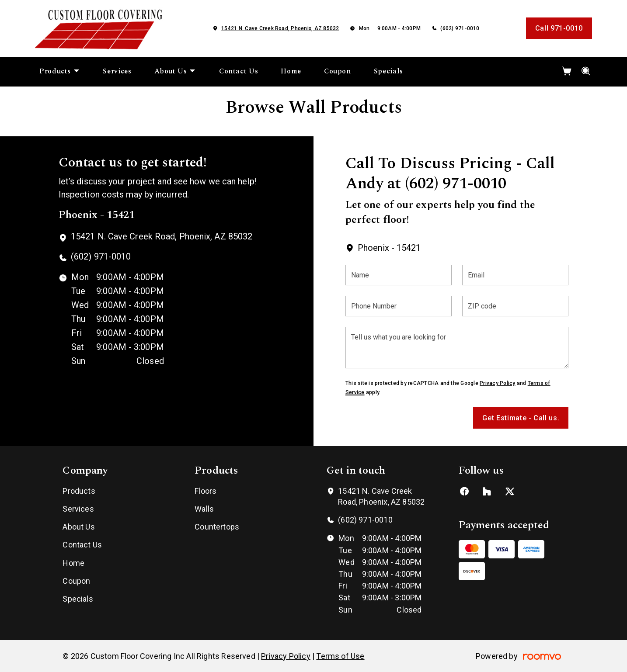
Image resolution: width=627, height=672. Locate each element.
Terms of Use (340, 656)
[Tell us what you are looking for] (457, 348)
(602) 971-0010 (460, 28)
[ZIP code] (515, 306)
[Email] (515, 275)
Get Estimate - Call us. (521, 418)
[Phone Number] (399, 306)
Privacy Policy (497, 383)
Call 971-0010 (559, 28)
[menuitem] (60, 72)
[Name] (399, 275)
